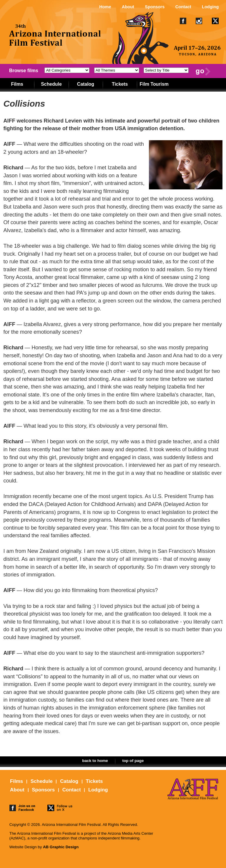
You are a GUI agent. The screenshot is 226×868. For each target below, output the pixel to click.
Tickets (120, 84)
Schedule (51, 84)
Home (105, 7)
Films (17, 84)
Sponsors (155, 7)
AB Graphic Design (61, 847)
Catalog (86, 84)
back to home (95, 761)
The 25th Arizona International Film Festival (55, 43)
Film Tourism (154, 84)
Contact (183, 7)
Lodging (210, 7)
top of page (133, 761)
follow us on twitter (60, 809)
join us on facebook (22, 809)
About (128, 7)
